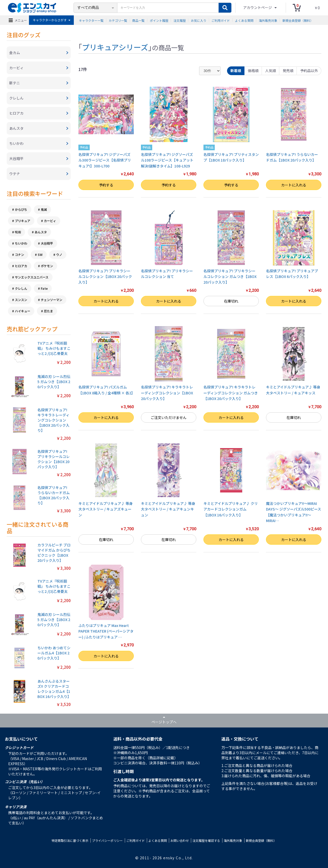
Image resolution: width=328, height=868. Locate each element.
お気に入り (199, 20)
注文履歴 (180, 20)
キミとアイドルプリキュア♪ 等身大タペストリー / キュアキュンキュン (168, 509)
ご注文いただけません (169, 417)
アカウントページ (258, 7)
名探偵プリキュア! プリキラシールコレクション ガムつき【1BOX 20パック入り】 (230, 277)
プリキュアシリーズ (115, 47)
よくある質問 (244, 20)
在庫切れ (231, 301)
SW (40, 255)
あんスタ (41, 232)
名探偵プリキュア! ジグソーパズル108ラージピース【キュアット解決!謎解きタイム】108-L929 (167, 160)
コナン (19, 255)
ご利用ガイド (221, 20)
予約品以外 (309, 71)
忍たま (48, 311)
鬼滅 (44, 209)
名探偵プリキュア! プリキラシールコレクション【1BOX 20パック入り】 (105, 277)
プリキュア (23, 221)
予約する (106, 185)
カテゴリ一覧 (118, 20)
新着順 (236, 71)
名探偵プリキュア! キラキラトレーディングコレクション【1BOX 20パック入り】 (167, 393)
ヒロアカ (21, 266)
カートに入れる (294, 185)
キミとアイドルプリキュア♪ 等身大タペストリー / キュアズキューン (106, 509)
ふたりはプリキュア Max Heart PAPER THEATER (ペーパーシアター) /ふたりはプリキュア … (106, 631)
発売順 (288, 71)
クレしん (21, 288)
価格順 (253, 71)
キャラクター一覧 (91, 20)
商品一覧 (138, 20)
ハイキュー (23, 311)
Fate (44, 288)
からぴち (21, 209)
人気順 (271, 71)
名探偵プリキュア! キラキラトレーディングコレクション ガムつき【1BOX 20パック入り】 (231, 393)
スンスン (21, 300)
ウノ (59, 255)
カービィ (50, 221)
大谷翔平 (47, 243)
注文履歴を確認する (206, 840)
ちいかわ (21, 243)
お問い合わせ (180, 840)
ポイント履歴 (159, 20)
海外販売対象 (268, 20)
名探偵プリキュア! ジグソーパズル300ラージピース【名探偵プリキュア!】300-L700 (105, 160)
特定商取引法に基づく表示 (70, 840)
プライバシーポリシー (107, 840)
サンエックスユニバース (32, 277)
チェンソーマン (52, 300)
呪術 (18, 232)
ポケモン (47, 266)
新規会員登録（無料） (298, 20)
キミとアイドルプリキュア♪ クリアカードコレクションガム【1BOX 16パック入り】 (231, 509)
